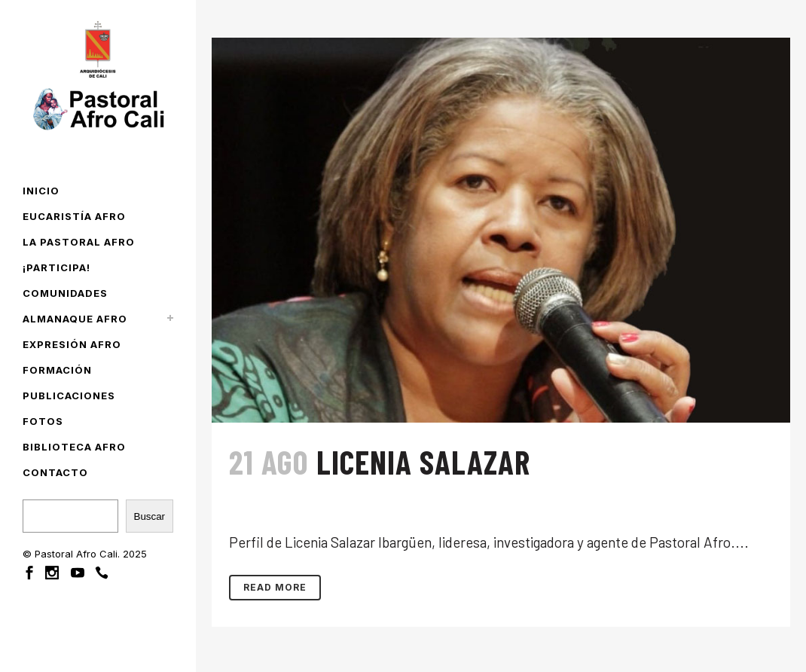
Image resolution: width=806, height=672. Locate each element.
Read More (275, 587)
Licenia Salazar (423, 462)
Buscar (150, 516)
